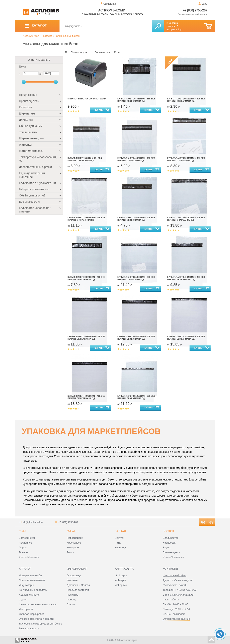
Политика (73, 595)
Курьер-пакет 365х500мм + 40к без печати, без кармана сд (86, 338)
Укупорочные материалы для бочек (40, 624)
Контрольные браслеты (33, 590)
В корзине (172, 23)
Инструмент (26, 609)
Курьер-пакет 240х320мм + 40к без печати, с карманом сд (136, 159)
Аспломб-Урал (31, 36)
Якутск (167, 547)
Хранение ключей (30, 595)
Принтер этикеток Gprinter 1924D (87, 99)
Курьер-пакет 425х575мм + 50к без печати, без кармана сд (186, 338)
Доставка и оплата (132, 14)
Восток (168, 531)
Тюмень (24, 552)
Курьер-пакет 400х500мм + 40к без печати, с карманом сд (186, 219)
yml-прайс (121, 585)
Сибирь (73, 531)
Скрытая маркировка (31, 614)
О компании (89, 14)
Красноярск (74, 543)
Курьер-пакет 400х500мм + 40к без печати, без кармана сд (136, 338)
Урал (22, 531)
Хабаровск (169, 543)
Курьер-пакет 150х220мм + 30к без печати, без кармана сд (186, 100)
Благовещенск (171, 552)
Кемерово (73, 547)
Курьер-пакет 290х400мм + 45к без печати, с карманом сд (186, 159)
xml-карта (121, 580)
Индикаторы (26, 585)
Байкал (120, 531)
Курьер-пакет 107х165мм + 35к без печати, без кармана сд (136, 100)
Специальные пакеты (68, 36)
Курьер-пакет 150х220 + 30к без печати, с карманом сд (85, 159)
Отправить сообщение (176, 619)
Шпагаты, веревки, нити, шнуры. (38, 604)
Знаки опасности (29, 628)
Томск (70, 552)
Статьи (71, 604)
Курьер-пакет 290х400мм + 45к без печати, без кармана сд (86, 278)
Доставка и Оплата (78, 585)
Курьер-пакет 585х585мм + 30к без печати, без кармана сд (136, 397)
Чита (118, 543)
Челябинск (25, 543)
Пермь (23, 547)
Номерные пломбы (30, 575)
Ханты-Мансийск (29, 557)
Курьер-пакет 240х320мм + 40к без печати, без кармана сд (136, 219)
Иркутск (120, 538)
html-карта (121, 575)
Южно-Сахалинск (173, 557)
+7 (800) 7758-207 (195, 10)
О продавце (74, 575)
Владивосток (170, 538)
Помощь (115, 14)
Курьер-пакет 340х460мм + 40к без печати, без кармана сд (186, 278)
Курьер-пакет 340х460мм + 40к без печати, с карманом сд (86, 219)
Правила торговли (78, 590)
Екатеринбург (27, 538)
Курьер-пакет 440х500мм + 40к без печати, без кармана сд (86, 397)
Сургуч (23, 600)
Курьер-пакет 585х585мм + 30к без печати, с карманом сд (136, 278)
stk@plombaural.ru (33, 522)
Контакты (103, 14)
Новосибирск (75, 538)
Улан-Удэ (120, 547)
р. (180, 30)
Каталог (47, 36)
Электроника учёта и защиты (36, 619)
